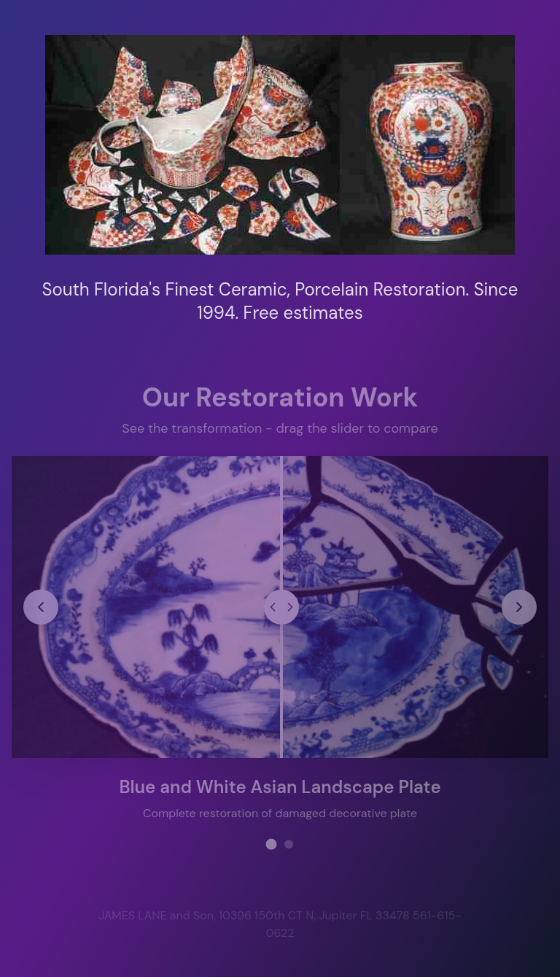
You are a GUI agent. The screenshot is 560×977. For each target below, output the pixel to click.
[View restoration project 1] (272, 843)
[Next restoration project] (518, 606)
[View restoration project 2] (289, 843)
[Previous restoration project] (42, 606)
